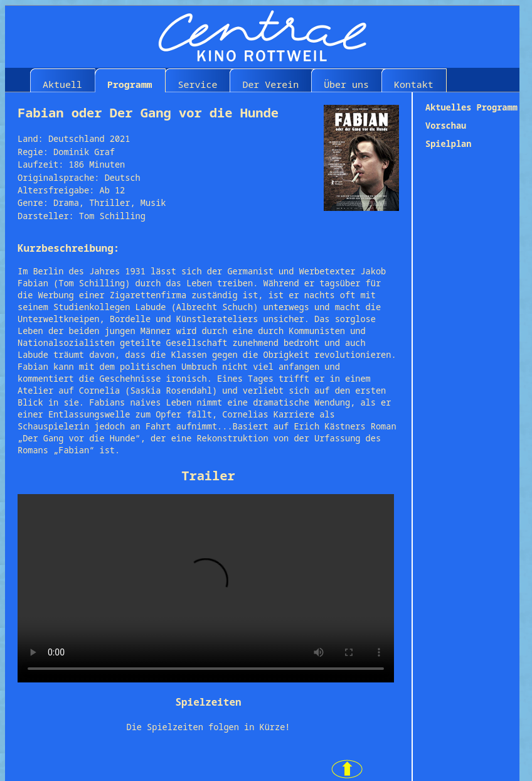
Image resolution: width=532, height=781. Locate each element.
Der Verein (270, 84)
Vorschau (446, 125)
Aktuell (62, 84)
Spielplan (448, 143)
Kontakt (414, 84)
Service (198, 84)
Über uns (346, 84)
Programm (130, 84)
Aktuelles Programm (471, 107)
